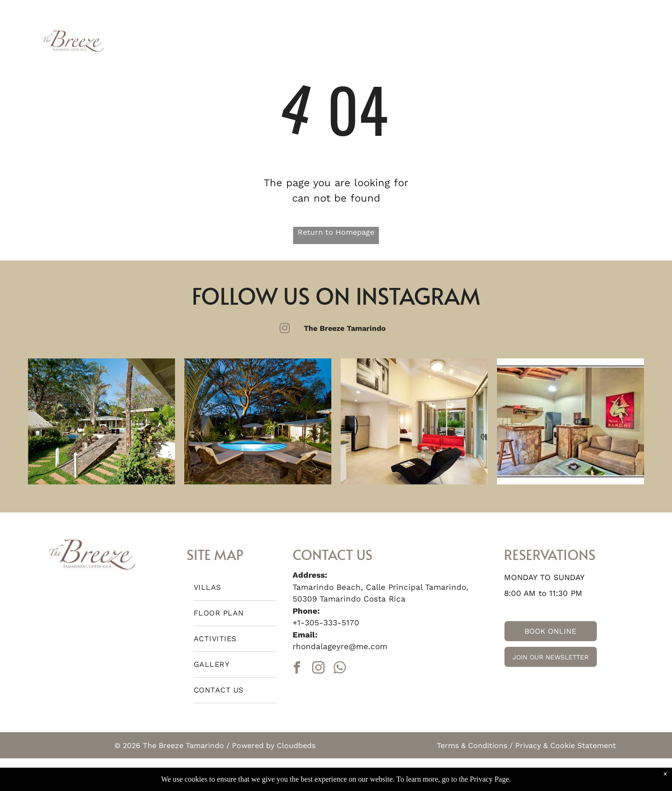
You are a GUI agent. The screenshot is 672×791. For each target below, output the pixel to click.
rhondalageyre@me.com (340, 646)
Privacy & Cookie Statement (566, 745)
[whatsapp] (340, 669)
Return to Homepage (336, 232)
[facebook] (297, 669)
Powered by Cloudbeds (274, 745)
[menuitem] (155, 41)
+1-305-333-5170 (326, 623)
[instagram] (319, 669)
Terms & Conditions (472, 745)
